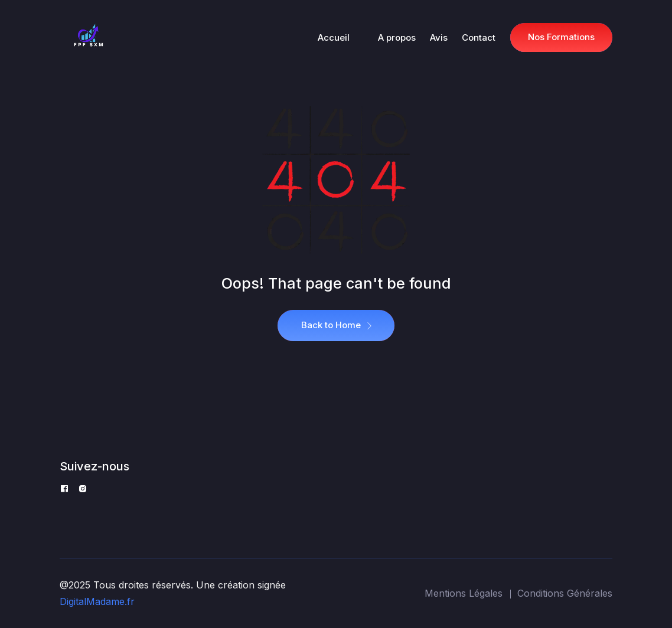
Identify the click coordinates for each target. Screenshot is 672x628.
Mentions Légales (464, 593)
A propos (397, 37)
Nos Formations (561, 37)
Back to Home (336, 326)
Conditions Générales (565, 593)
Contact (479, 37)
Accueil (334, 37)
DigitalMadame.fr (97, 601)
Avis (439, 37)
